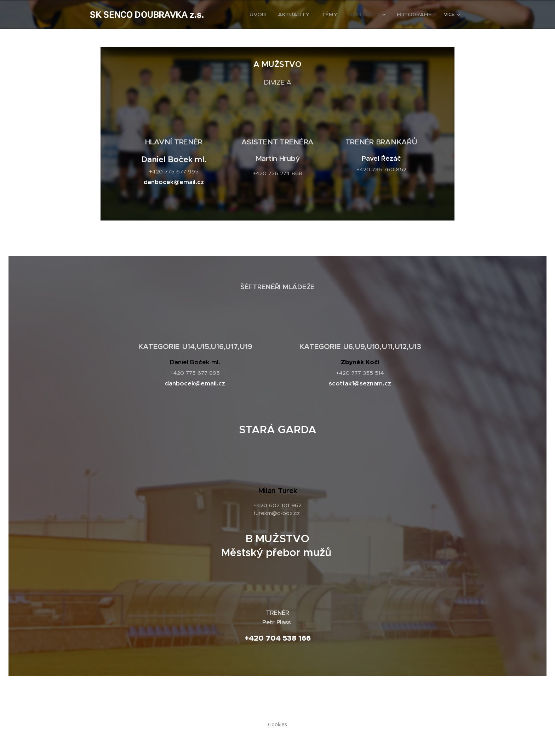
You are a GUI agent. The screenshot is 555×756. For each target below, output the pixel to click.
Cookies (277, 724)
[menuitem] (276, 15)
